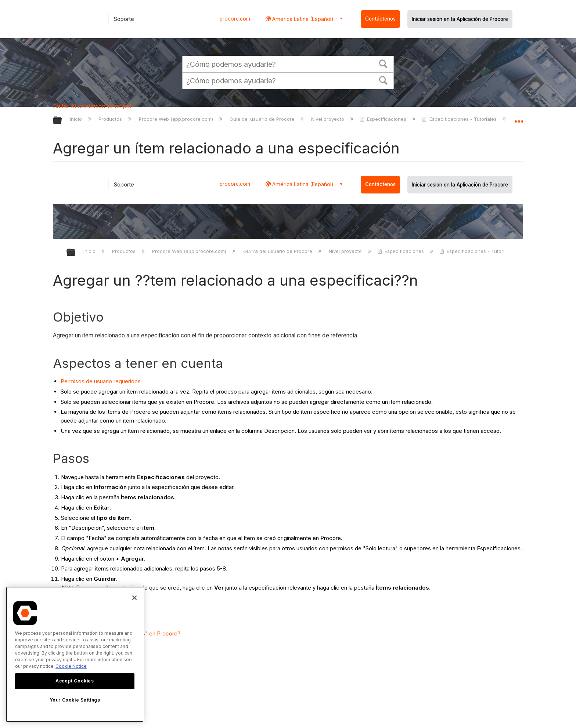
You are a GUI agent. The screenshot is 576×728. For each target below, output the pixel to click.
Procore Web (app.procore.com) (177, 119)
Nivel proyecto (328, 119)
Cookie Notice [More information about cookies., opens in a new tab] (71, 666)
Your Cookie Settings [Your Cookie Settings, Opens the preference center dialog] (75, 700)
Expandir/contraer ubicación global (519, 118)
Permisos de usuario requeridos (101, 381)
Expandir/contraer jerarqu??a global (76, 253)
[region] (75, 654)
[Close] (134, 598)
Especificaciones (384, 119)
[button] (384, 63)
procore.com (235, 19)
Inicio (77, 119)
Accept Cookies (75, 681)
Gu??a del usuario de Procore (278, 251)
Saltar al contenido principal (92, 106)
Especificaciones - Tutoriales (460, 119)
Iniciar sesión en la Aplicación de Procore (460, 19)
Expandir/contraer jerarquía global (62, 121)
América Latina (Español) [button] (302, 19)
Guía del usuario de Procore (263, 119)
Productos (111, 119)
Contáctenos (380, 19)
